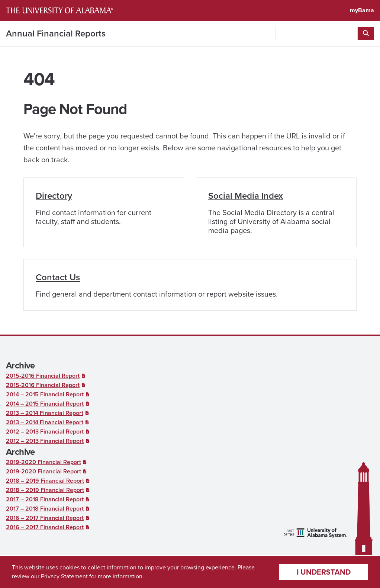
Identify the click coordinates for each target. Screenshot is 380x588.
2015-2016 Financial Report (43, 376)
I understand (324, 572)
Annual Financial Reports (56, 33)
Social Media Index (246, 196)
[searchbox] (317, 33)
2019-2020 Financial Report (44, 462)
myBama (362, 10)
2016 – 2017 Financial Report (45, 518)
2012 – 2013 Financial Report (45, 432)
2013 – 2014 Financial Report (45, 413)
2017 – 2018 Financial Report (45, 499)
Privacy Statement (64, 576)
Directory (54, 196)
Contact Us (58, 277)
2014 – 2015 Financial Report (45, 394)
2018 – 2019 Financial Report (45, 481)
